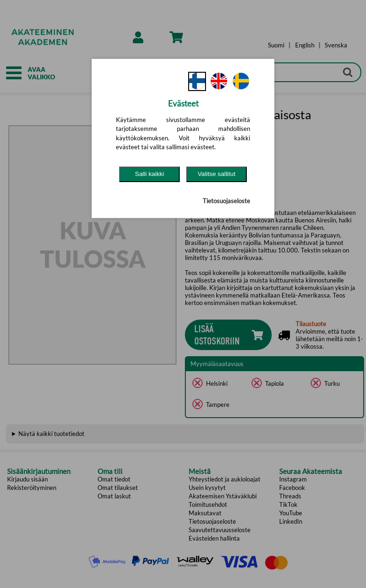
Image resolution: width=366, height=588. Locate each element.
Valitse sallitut (217, 174)
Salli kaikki (150, 174)
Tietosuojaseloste (226, 201)
